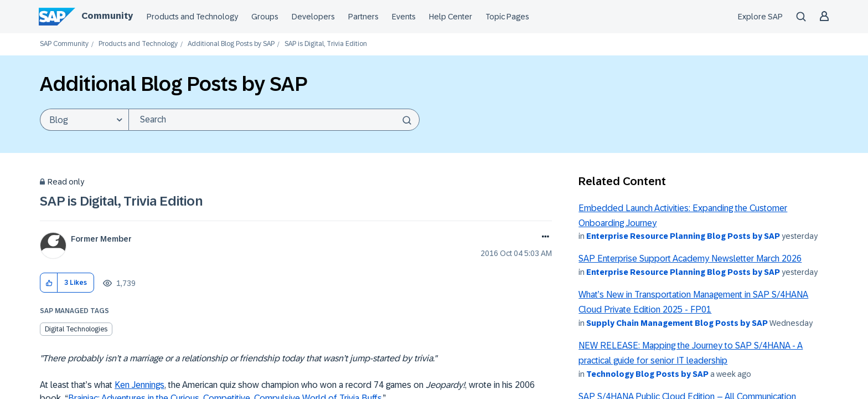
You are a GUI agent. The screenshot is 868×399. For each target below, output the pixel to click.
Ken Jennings (139, 385)
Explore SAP (760, 17)
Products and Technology (192, 17)
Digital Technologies (76, 329)
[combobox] (274, 120)
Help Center (451, 17)
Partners (363, 17)
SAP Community (64, 44)
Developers (313, 17)
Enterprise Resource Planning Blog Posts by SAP (683, 236)
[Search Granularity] (84, 120)
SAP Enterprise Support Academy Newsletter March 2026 (690, 259)
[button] (49, 283)
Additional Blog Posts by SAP (231, 44)
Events (404, 17)
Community (107, 16)
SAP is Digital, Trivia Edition (122, 201)
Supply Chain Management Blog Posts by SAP (677, 323)
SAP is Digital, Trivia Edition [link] (326, 44)
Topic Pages (507, 17)
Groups (265, 17)
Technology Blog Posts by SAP (647, 374)
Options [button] (543, 238)
